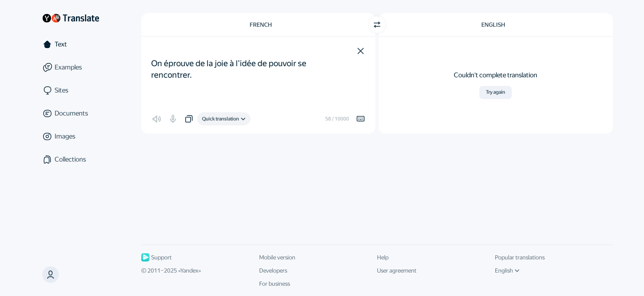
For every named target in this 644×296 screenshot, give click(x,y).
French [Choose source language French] (261, 25)
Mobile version (277, 257)
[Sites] (71, 90)
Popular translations (520, 257)
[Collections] (71, 160)
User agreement (397, 271)
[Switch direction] (377, 25)
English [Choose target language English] (493, 25)
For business (275, 284)
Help (383, 257)
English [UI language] (507, 271)
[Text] (71, 44)
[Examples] (71, 67)
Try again (496, 92)
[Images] (71, 136)
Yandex (189, 271)
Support (156, 257)
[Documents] (71, 113)
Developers (273, 271)
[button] (361, 51)
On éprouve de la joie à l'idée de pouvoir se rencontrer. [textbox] (230, 63)
